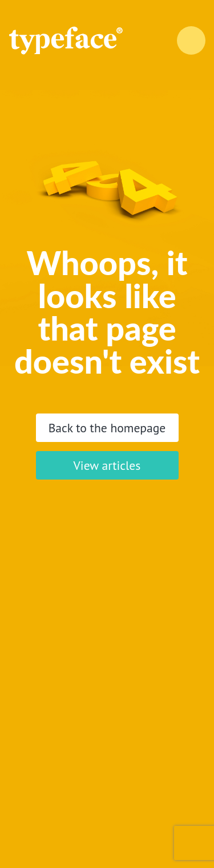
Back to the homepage (107, 428)
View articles (107, 465)
